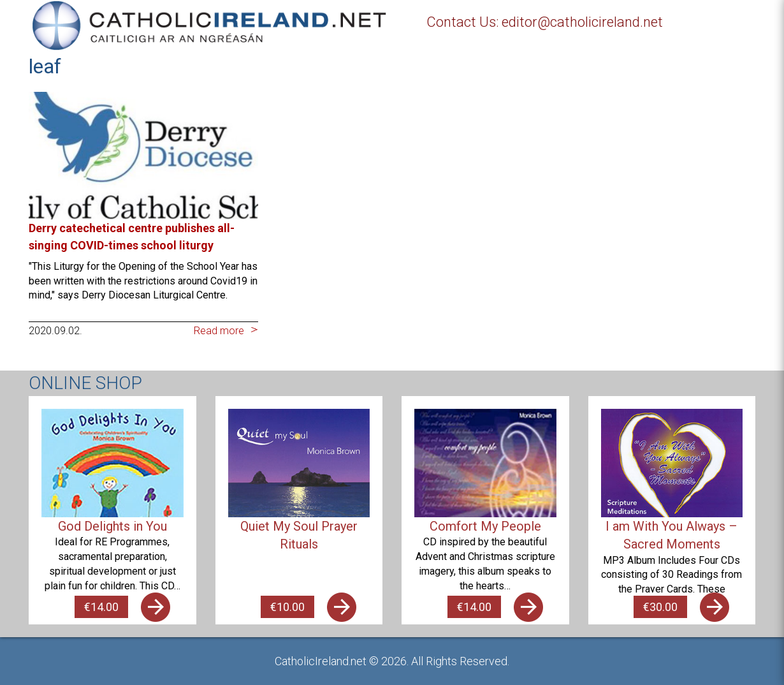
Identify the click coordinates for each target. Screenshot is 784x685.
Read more (219, 331)
